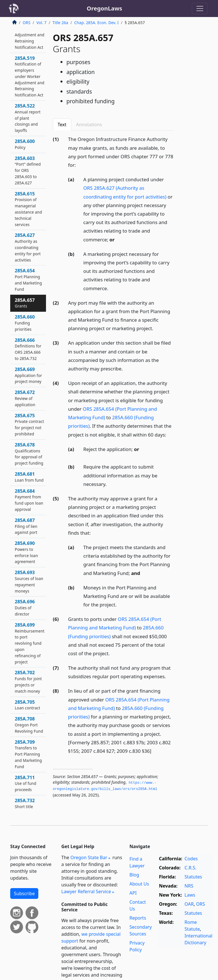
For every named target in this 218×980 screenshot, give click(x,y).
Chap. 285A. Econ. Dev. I (97, 23)
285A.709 (28, 754)
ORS (27, 23)
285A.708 (29, 725)
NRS (189, 886)
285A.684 (29, 500)
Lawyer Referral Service (86, 892)
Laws (190, 895)
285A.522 (28, 118)
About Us (139, 884)
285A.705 (27, 705)
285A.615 (28, 209)
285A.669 (28, 375)
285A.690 (26, 552)
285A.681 (29, 477)
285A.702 (28, 681)
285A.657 (25, 303)
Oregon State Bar (89, 857)
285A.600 (25, 144)
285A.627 (28, 247)
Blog (134, 875)
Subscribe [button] (24, 893)
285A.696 (25, 608)
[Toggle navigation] (200, 9)
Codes (191, 859)
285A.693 (29, 581)
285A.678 (29, 454)
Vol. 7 (41, 23)
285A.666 (28, 349)
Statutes (193, 877)
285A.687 (26, 526)
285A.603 (28, 170)
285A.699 (30, 643)
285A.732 (25, 803)
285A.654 (28, 280)
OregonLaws (105, 8)
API (133, 893)
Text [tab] (62, 125)
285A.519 (30, 76)
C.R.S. (190, 868)
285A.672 (25, 398)
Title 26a (60, 23)
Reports (138, 918)
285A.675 (29, 424)
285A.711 (26, 783)
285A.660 (25, 323)
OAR (189, 904)
